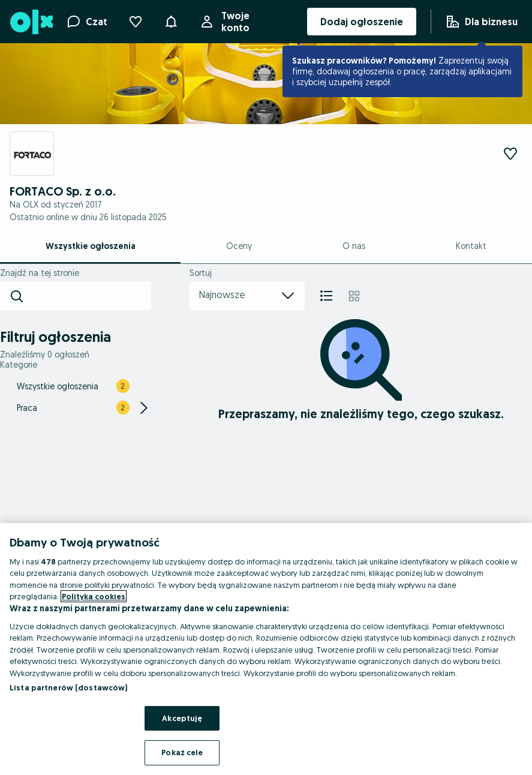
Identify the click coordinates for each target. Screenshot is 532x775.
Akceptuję (182, 718)
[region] (266, 649)
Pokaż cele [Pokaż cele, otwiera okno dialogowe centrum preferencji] (182, 752)
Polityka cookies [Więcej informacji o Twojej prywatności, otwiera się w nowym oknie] (94, 596)
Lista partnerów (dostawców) (69, 687)
